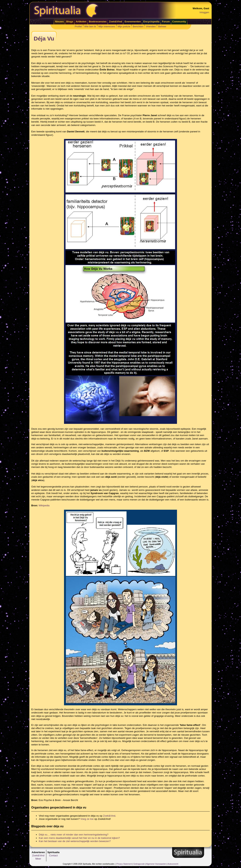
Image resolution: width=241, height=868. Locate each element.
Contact (53, 855)
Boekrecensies (98, 22)
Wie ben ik (90, 26)
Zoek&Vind (116, 22)
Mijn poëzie (124, 26)
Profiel (78, 26)
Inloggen (204, 12)
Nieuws (59, 22)
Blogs (70, 22)
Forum (166, 22)
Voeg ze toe (87, 819)
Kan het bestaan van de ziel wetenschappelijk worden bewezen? (75, 841)
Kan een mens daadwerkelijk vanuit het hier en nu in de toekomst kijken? (79, 838)
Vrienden (151, 26)
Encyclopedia (151, 22)
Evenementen (133, 22)
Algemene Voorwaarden (156, 864)
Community (179, 22)
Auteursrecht (173, 864)
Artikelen (81, 22)
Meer (38, 859)
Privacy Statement (124, 864)
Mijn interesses (107, 26)
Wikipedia (44, 505)
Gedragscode (139, 864)
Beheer (162, 26)
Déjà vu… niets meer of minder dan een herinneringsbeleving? (74, 835)
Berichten (138, 26)
